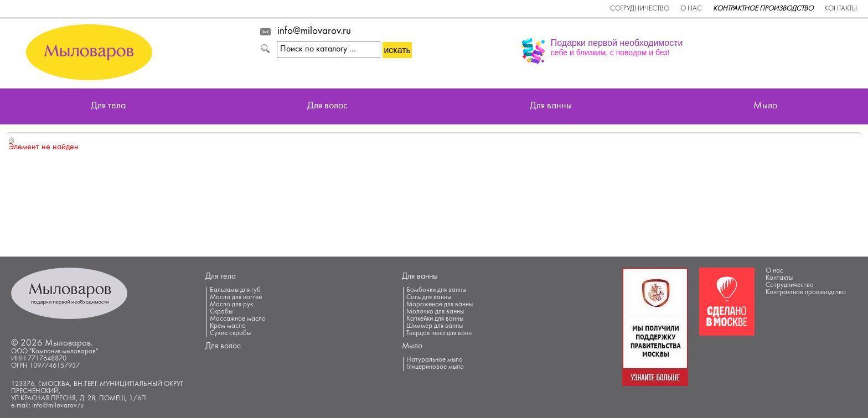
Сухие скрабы (230, 333)
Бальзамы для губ (235, 290)
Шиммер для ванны (435, 326)
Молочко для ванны (435, 312)
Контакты (841, 9)
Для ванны (551, 106)
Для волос (327, 106)
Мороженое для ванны (440, 305)
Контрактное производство (763, 9)
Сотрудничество (640, 9)
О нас (691, 9)
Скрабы (221, 312)
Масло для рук (231, 305)
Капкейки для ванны (435, 319)
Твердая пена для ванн (439, 333)
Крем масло (228, 326)
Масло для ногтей (236, 297)
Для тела (108, 106)
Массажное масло (238, 319)
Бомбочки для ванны (436, 290)
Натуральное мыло (435, 360)
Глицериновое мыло (435, 367)
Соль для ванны (429, 297)
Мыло (765, 106)
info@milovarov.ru (314, 32)
